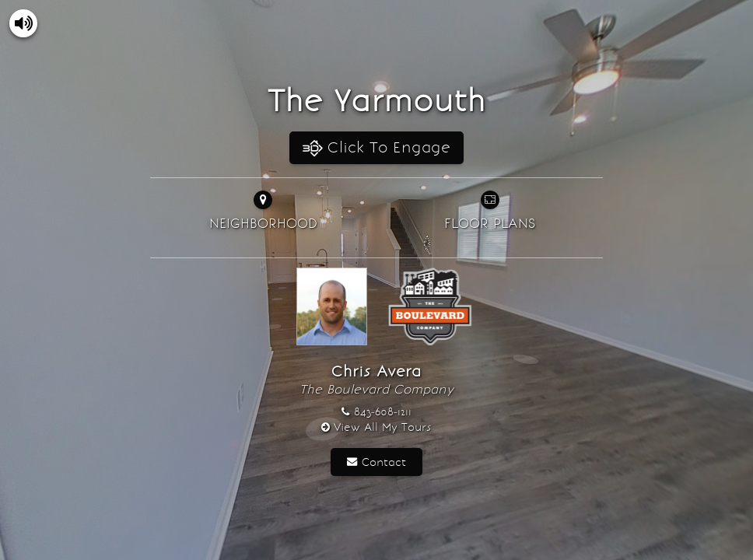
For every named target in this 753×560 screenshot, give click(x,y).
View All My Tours (383, 427)
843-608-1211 (383, 411)
